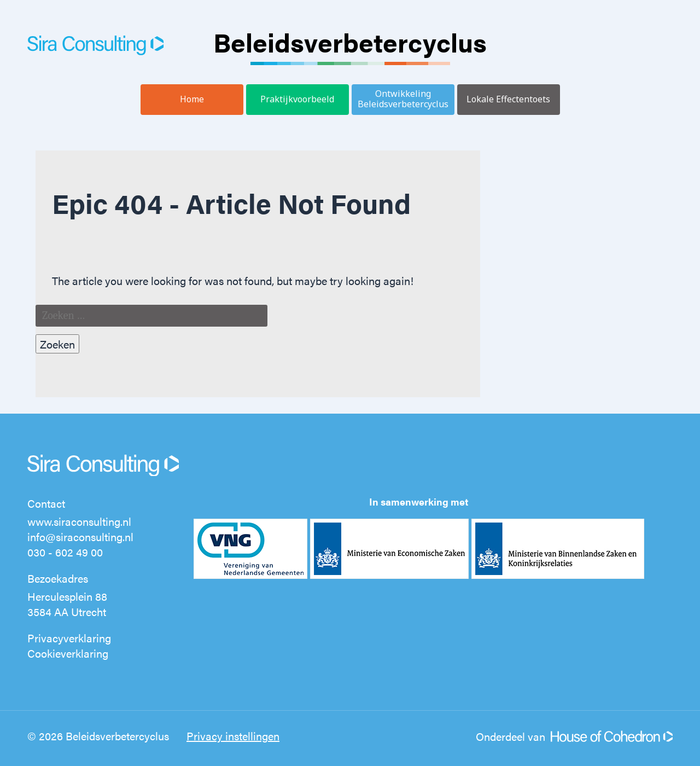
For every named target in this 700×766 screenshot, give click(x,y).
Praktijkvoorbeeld (297, 99)
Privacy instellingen (233, 736)
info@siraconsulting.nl (80, 536)
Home (192, 99)
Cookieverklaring (68, 653)
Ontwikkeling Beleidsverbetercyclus (403, 99)
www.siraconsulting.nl (79, 521)
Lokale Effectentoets (508, 99)
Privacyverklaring (69, 638)
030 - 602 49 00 (65, 552)
